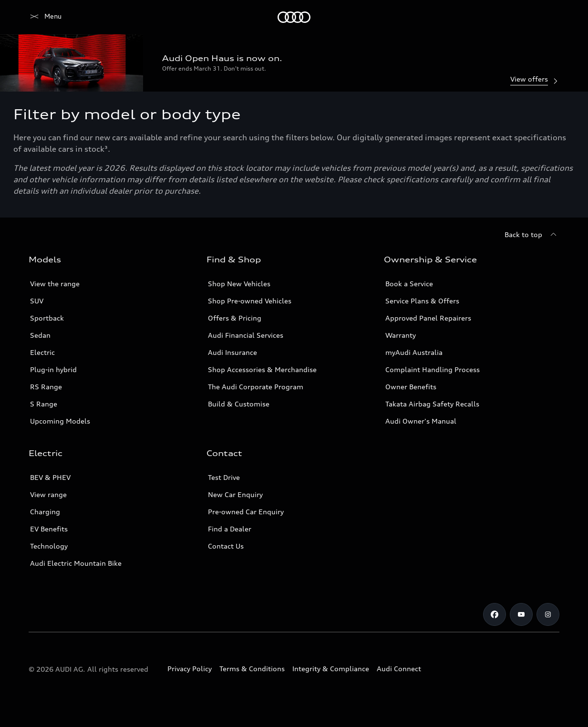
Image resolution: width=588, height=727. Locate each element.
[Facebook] (495, 614)
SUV (37, 301)
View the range (55, 284)
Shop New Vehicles (239, 284)
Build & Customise (239, 404)
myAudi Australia (414, 352)
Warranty (401, 335)
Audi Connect (399, 669)
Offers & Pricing (235, 318)
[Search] (548, 17)
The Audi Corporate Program (256, 387)
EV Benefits (49, 529)
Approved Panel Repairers (428, 318)
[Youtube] (521, 614)
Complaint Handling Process (433, 369)
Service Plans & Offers (422, 301)
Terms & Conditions (252, 669)
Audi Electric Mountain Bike (76, 563)
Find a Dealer (230, 529)
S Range (44, 404)
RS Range (46, 387)
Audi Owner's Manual (421, 421)
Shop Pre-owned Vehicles (250, 301)
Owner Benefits (411, 387)
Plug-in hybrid (53, 369)
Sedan (40, 335)
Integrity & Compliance (331, 669)
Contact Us (226, 546)
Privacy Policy (190, 669)
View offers (535, 80)
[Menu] (45, 17)
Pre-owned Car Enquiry (246, 512)
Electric (42, 352)
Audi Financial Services (246, 335)
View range (48, 494)
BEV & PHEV (50, 477)
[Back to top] (532, 235)
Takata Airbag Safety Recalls (432, 404)
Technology (49, 546)
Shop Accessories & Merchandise (262, 369)
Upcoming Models (60, 421)
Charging (45, 512)
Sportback (47, 318)
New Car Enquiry (235, 494)
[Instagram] (548, 614)
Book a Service (409, 284)
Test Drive (224, 477)
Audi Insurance (232, 352)
